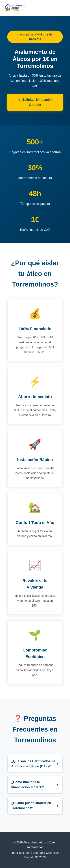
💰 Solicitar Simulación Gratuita (35, 102)
